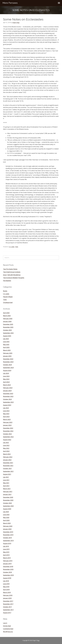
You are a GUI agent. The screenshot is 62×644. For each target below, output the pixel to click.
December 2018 (8, 566)
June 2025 (6, 342)
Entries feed (7, 626)
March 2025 (7, 350)
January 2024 (7, 391)
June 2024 (6, 376)
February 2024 (8, 388)
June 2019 (6, 549)
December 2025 (8, 324)
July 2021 (6, 477)
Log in (5, 623)
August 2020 (7, 509)
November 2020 (8, 500)
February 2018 (8, 595)
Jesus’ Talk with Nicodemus (12, 275)
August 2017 (7, 613)
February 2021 (8, 492)
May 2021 (6, 483)
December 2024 (8, 359)
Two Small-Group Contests (12, 272)
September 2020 (8, 506)
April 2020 (6, 520)
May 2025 (6, 345)
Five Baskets (7, 281)
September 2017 (8, 610)
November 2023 (8, 396)
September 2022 (8, 437)
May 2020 (6, 517)
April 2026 (6, 313)
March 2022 (7, 454)
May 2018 (6, 587)
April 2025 (6, 347)
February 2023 (8, 422)
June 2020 (6, 515)
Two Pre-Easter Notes (10, 269)
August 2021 (7, 474)
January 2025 (7, 356)
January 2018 (7, 598)
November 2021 (8, 466)
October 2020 (7, 503)
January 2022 (7, 460)
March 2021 (7, 489)
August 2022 (7, 440)
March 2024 (7, 385)
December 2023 (8, 394)
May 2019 (6, 552)
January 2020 (7, 529)
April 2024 (6, 382)
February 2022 (8, 457)
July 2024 (6, 373)
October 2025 (7, 330)
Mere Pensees (10, 3)
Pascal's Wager (8, 297)
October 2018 (7, 572)
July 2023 (6, 408)
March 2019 (7, 558)
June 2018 (6, 584)
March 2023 (7, 419)
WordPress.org (8, 632)
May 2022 (6, 448)
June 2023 (6, 411)
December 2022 (8, 428)
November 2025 (8, 327)
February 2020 (8, 526)
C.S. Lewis (12, 247)
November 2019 (8, 535)
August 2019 (7, 543)
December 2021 (8, 463)
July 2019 (6, 546)
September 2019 (8, 541)
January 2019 (7, 564)
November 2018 (8, 569)
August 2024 (7, 370)
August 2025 (7, 336)
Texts (17, 247)
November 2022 (8, 431)
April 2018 (6, 590)
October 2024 (7, 365)
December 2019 (8, 532)
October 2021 (7, 468)
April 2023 (6, 417)
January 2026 (7, 321)
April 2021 (6, 486)
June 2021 (6, 480)
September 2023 (8, 402)
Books (5, 291)
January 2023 (7, 425)
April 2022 (6, 451)
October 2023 (7, 399)
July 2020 (6, 512)
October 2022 (7, 434)
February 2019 (8, 561)
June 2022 (6, 445)
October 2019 (7, 538)
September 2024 (8, 368)
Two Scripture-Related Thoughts (14, 278)
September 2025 (8, 333)
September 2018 (8, 575)
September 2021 (8, 471)
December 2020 (8, 497)
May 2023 (6, 414)
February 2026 (8, 319)
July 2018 (6, 581)
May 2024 (6, 379)
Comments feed (8, 629)
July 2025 (6, 339)
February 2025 (8, 353)
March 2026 (7, 316)
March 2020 (7, 523)
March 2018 (7, 592)
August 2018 (7, 578)
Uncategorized (8, 302)
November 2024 (8, 362)
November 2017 (8, 604)
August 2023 (7, 405)
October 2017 (7, 607)
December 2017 (8, 601)
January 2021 (7, 494)
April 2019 (6, 555)
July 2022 (6, 443)
